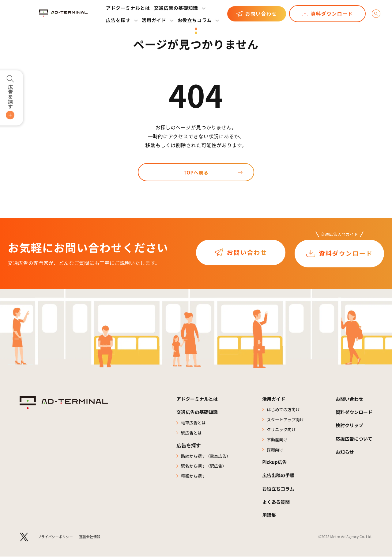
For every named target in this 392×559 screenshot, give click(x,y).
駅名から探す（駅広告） (205, 468)
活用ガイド (273, 400)
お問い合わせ (261, 13)
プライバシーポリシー (56, 539)
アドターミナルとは (128, 8)
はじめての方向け (283, 410)
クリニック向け (281, 431)
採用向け (274, 451)
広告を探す (10, 97)
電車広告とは (194, 423)
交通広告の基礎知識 (176, 8)
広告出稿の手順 (278, 477)
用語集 (269, 517)
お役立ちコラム (194, 20)
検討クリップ (348, 426)
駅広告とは (192, 434)
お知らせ (343, 452)
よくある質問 (276, 504)
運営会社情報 (92, 539)
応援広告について (353, 439)
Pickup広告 (274, 464)
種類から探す (194, 478)
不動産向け (277, 441)
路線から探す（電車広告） (207, 457)
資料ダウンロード (332, 13)
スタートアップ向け (285, 420)
